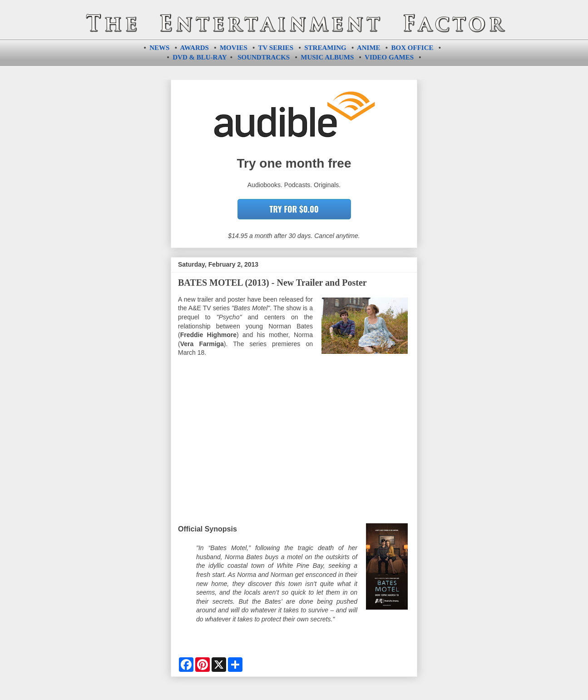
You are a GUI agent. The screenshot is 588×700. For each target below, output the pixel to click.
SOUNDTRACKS (264, 57)
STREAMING (325, 48)
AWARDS (195, 48)
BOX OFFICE (413, 48)
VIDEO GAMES (389, 57)
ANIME (369, 48)
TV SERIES (276, 48)
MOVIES (234, 48)
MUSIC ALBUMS (327, 57)
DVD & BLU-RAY (200, 57)
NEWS (159, 48)
